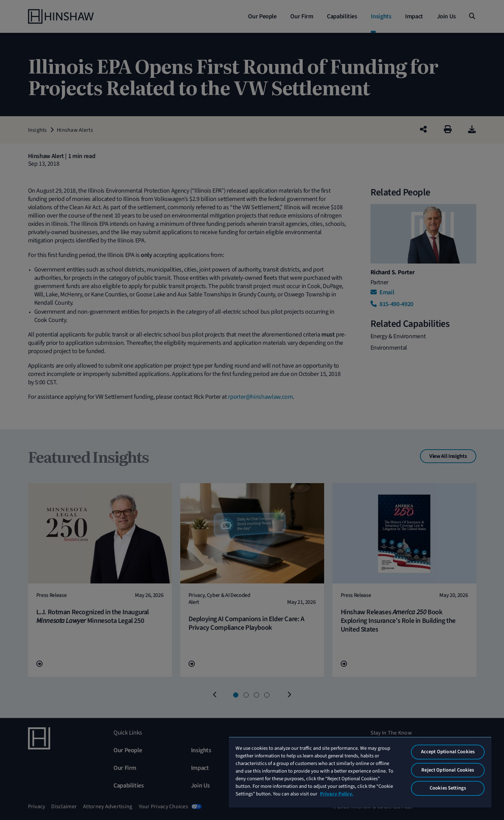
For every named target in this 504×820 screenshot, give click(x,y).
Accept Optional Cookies (448, 752)
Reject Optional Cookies (448, 770)
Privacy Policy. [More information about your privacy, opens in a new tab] (337, 794)
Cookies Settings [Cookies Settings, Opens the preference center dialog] (448, 788)
